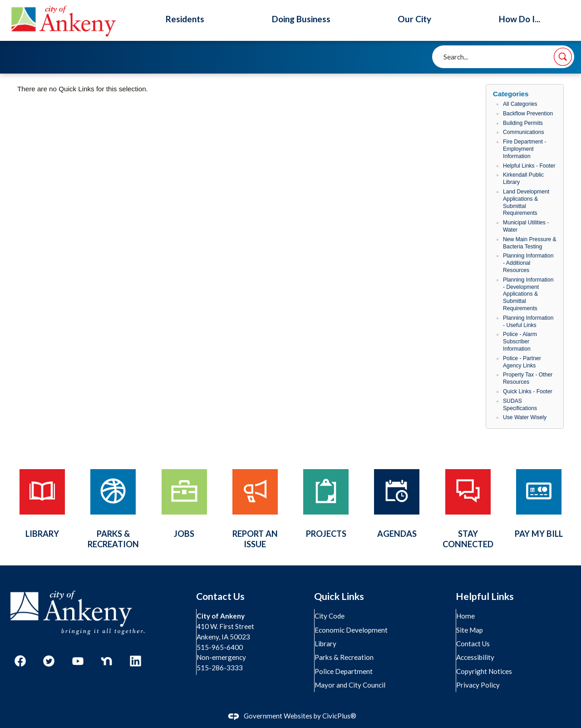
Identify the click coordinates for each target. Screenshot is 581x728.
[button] (563, 57)
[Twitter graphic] (49, 661)
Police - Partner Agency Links (522, 362)
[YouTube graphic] (78, 661)
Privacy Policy (478, 685)
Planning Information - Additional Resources (528, 263)
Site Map (470, 630)
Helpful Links (485, 596)
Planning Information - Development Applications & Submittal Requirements (528, 294)
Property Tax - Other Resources (528, 378)
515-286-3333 (220, 668)
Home (466, 616)
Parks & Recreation (345, 657)
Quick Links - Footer (528, 391)
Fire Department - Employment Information (524, 149)
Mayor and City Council (350, 685)
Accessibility (476, 657)
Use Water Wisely (525, 417)
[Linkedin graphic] (135, 661)
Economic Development (352, 630)
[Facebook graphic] (20, 661)
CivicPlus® (339, 716)
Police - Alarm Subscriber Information (520, 342)
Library (326, 644)
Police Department (344, 671)
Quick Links (339, 596)
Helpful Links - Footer (529, 166)
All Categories (520, 104)
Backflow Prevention (528, 114)
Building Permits (523, 123)
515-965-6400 (220, 647)
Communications (524, 132)
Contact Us (473, 644)
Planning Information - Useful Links (528, 322)
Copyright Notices (485, 671)
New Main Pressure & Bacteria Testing (530, 243)
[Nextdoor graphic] (106, 661)
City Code (330, 616)
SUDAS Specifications (520, 405)
